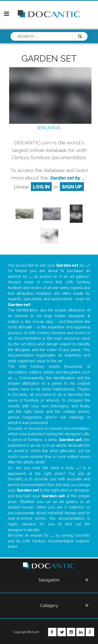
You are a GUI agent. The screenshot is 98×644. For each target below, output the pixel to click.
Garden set (49, 58)
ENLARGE (49, 128)
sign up (72, 187)
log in (41, 187)
